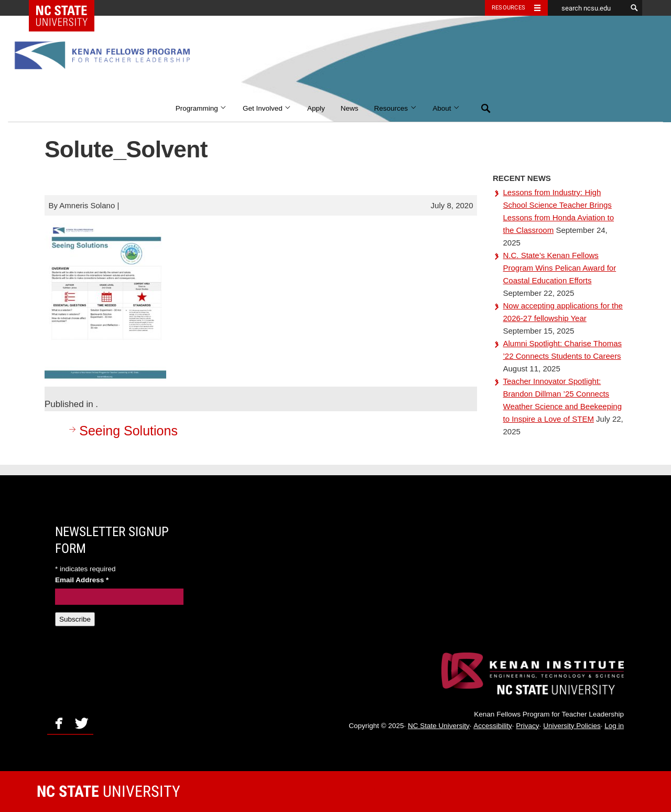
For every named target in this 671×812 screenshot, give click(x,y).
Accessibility (493, 726)
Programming (201, 108)
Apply (316, 108)
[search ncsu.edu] (587, 8)
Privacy (527, 726)
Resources (396, 108)
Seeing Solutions (122, 430)
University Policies (572, 726)
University (109, 791)
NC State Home (68, 8)
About (446, 108)
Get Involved (267, 108)
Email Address (82, 580)
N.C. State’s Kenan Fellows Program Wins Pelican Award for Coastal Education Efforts (560, 268)
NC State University (439, 726)
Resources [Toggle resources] (508, 8)
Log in (614, 726)
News (350, 108)
